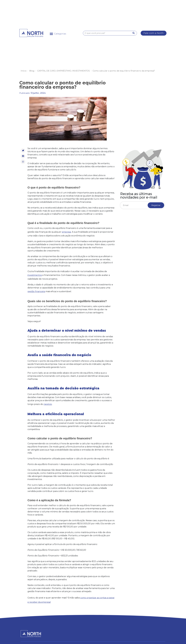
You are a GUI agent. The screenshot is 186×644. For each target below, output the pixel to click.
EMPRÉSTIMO (64, 71)
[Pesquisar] (134, 33)
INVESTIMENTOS (81, 71)
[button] (58, 34)
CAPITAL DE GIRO (46, 71)
